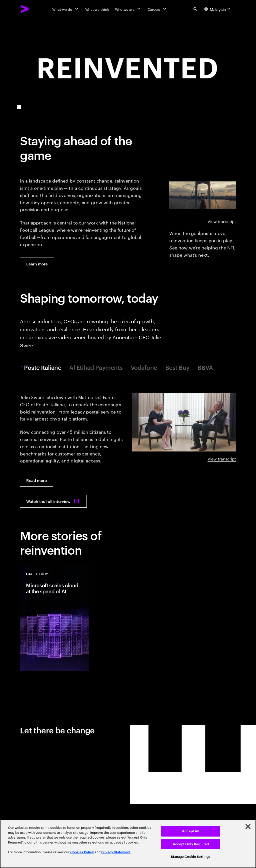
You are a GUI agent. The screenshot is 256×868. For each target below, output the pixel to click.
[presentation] (128, 68)
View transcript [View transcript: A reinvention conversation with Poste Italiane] (222, 458)
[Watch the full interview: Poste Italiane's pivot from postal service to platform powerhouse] (53, 501)
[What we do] (66, 9)
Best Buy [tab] (177, 367)
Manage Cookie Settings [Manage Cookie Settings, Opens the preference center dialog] (191, 857)
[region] (128, 844)
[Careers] (157, 9)
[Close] (248, 827)
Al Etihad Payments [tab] (96, 367)
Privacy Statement (116, 852)
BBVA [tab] (205, 367)
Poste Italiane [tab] (43, 367)
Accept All (191, 831)
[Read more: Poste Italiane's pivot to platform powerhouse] (36, 480)
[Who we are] (128, 9)
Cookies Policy (82, 852)
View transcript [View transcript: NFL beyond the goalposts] (222, 221)
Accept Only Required (191, 844)
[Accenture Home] (25, 9)
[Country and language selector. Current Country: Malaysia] (218, 9)
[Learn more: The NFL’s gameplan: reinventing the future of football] (37, 264)
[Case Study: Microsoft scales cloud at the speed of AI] (54, 618)
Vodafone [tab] (144, 367)
